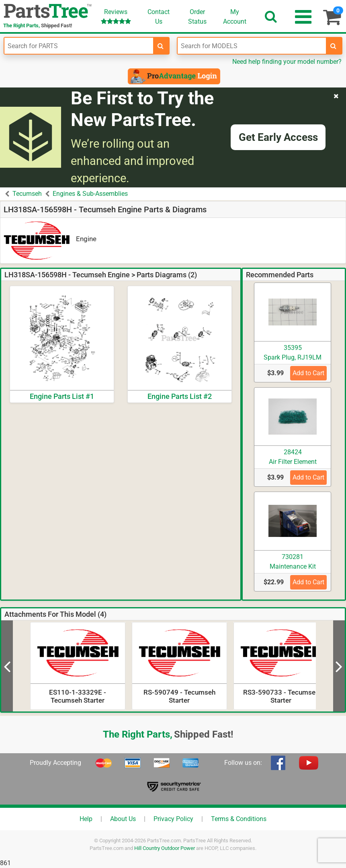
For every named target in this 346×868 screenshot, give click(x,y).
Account (235, 16)
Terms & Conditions (239, 819)
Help (86, 819)
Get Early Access (278, 137)
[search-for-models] (334, 46)
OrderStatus (197, 17)
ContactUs (159, 17)
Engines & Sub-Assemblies (90, 194)
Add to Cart (308, 373)
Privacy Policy (173, 819)
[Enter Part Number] (79, 46)
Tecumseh (27, 194)
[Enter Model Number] (252, 46)
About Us (123, 819)
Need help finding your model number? (287, 62)
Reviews (116, 16)
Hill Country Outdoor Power (165, 848)
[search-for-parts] (161, 46)
